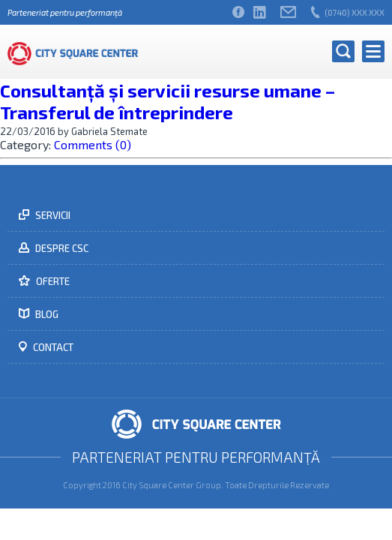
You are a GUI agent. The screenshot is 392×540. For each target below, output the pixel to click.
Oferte (52, 281)
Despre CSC (61, 248)
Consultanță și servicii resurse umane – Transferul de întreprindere (168, 101)
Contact (52, 347)
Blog (46, 314)
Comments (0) (93, 144)
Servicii (52, 215)
